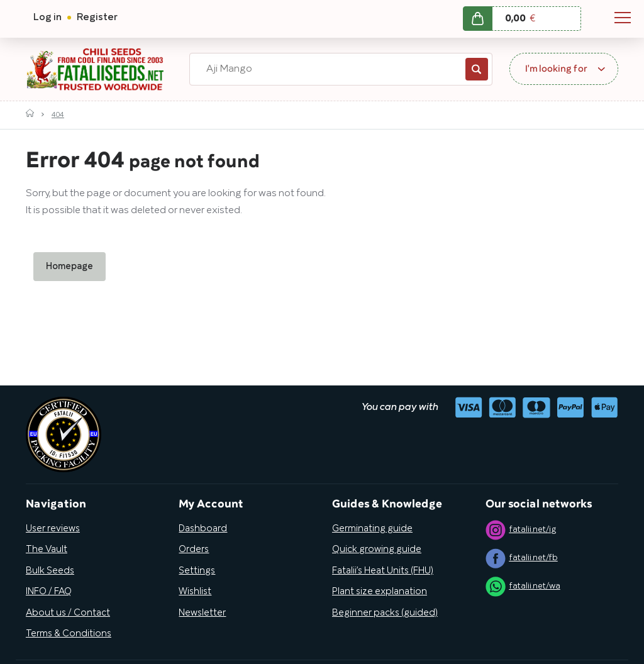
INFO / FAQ (49, 592)
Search (477, 69)
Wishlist (195, 592)
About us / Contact (68, 613)
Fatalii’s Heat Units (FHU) (383, 571)
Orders (194, 550)
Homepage (69, 267)
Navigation (623, 18)
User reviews (53, 529)
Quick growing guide (377, 550)
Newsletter (202, 613)
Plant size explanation (380, 592)
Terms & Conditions (69, 634)
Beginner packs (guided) (385, 613)
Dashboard (203, 529)
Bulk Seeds (50, 571)
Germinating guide (372, 529)
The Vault (47, 550)
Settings (197, 571)
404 (58, 115)
